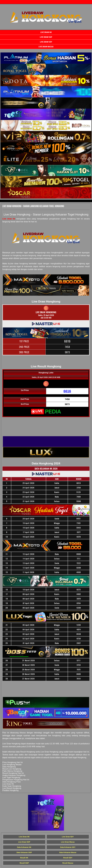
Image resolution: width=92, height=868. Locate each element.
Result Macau (68, 863)
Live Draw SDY (46, 42)
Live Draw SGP (46, 37)
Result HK (24, 858)
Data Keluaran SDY (68, 847)
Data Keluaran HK (24, 847)
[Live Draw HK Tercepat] (46, 58)
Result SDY (68, 858)
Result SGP (24, 863)
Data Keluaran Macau (68, 852)
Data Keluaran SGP (24, 852)
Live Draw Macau (46, 47)
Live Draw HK (46, 32)
